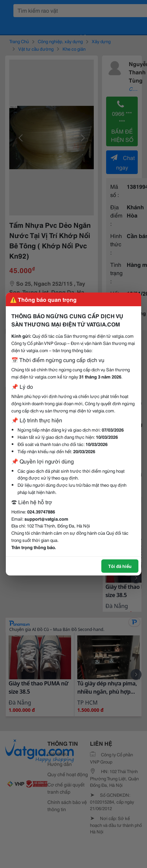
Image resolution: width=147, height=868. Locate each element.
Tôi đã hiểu (120, 566)
